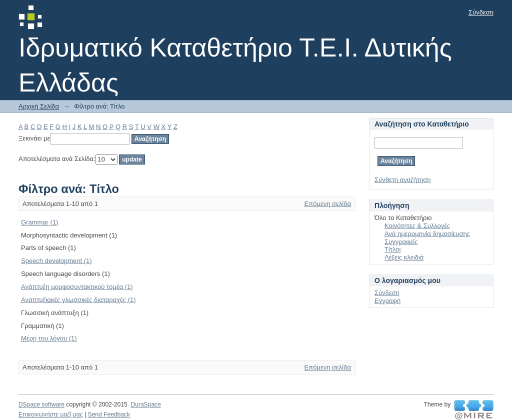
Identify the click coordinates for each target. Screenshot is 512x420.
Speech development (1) (56, 261)
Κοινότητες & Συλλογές (417, 226)
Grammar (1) (39, 222)
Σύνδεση (481, 12)
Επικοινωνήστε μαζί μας (51, 414)
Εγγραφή (387, 301)
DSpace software (41, 404)
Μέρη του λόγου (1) (49, 338)
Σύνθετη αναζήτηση (403, 180)
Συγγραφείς (401, 242)
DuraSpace (145, 404)
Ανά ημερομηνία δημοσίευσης (427, 234)
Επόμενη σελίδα (328, 204)
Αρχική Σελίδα (39, 106)
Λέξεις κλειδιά (404, 257)
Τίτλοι (392, 249)
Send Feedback (109, 414)
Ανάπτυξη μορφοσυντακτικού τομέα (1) (77, 287)
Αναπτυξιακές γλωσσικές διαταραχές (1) (78, 300)
